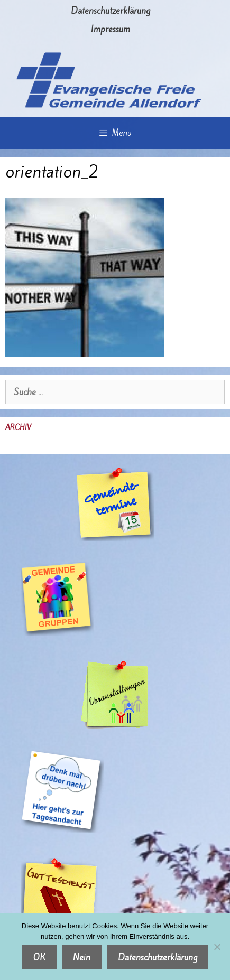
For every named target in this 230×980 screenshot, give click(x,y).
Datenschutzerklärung (111, 11)
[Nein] (217, 947)
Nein (82, 957)
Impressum (111, 29)
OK (39, 957)
